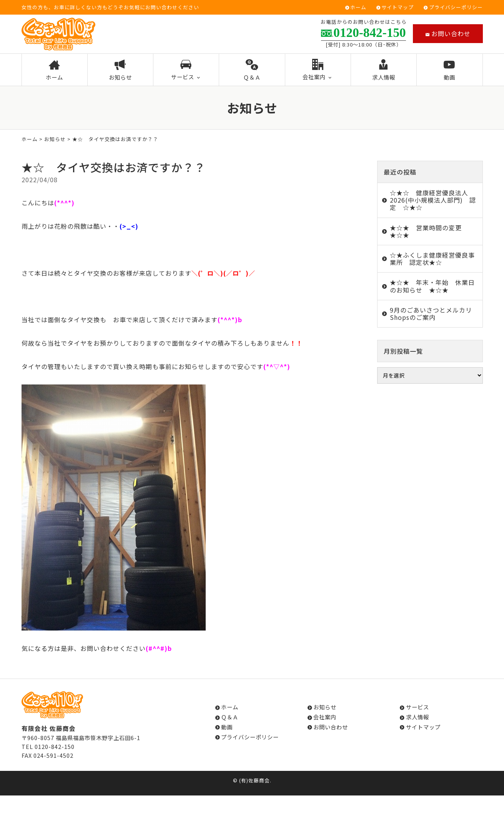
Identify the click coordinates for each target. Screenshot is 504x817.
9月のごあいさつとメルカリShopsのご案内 (431, 314)
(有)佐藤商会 (254, 780)
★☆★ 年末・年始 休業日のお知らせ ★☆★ (432, 286)
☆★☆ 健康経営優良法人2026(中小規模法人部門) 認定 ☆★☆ (433, 200)
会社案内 (318, 70)
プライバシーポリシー (456, 7)
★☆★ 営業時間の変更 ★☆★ (429, 231)
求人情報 (384, 70)
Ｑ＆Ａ (252, 70)
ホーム (358, 7)
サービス (186, 70)
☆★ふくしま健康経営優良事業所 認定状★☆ (432, 259)
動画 (450, 70)
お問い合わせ (448, 33)
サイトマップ (398, 7)
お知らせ (121, 70)
